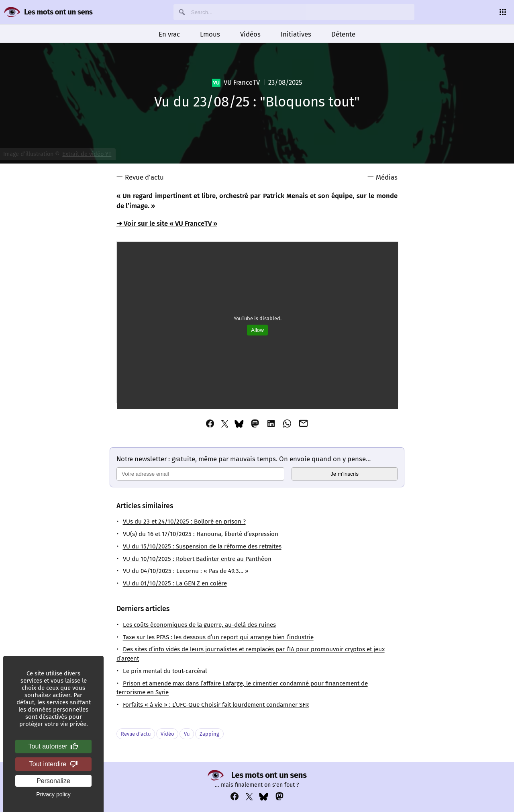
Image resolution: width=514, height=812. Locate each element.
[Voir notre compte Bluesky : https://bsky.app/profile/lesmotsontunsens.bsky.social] (264, 797)
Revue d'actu (144, 177)
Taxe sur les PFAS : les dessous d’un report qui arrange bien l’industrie (218, 637)
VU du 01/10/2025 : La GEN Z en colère (175, 583)
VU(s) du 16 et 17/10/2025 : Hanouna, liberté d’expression (201, 534)
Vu (187, 734)
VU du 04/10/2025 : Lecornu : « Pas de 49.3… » (186, 571)
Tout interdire (54, 764)
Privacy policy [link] (53, 794)
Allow (257, 330)
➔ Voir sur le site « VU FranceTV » (167, 223)
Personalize (53, 781)
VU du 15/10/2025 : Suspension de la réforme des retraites (202, 546)
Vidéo (167, 734)
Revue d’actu (136, 734)
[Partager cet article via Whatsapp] (287, 424)
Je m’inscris (345, 474)
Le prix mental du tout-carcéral (165, 671)
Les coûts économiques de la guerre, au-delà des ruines (199, 625)
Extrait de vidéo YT (87, 154)
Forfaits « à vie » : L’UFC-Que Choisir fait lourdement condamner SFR (216, 705)
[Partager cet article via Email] (304, 424)
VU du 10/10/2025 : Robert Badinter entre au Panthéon (197, 559)
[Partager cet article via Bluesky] (239, 424)
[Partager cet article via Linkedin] (271, 424)
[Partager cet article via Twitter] (225, 424)
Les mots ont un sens (58, 12)
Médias (387, 177)
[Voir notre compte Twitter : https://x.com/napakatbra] (249, 797)
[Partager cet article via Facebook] (210, 424)
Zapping (209, 734)
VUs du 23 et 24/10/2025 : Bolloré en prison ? (184, 522)
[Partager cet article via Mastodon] (255, 424)
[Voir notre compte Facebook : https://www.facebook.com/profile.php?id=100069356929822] (235, 797)
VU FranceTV (236, 83)
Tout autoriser (54, 747)
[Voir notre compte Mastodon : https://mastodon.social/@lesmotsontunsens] (279, 797)
